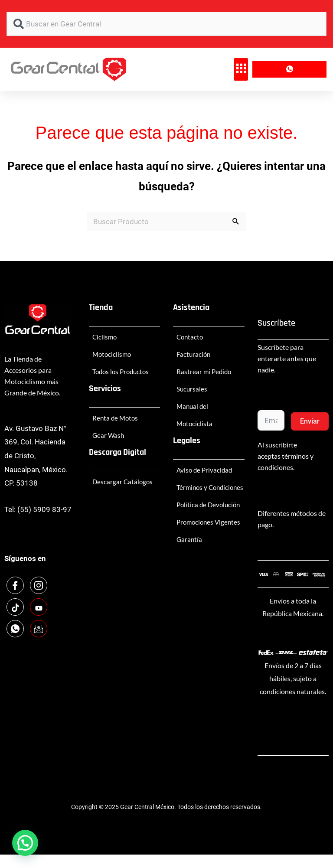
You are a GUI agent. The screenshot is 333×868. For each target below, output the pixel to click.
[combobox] (166, 24)
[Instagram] (39, 585)
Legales (187, 441)
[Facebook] (15, 585)
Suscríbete (276, 323)
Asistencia (191, 307)
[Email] (39, 629)
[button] (241, 69)
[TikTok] (15, 607)
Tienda (101, 307)
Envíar (310, 421)
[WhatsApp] (15, 629)
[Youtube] (39, 607)
